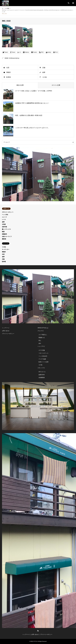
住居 (8, 68)
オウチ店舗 (42, 350)
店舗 (44, 68)
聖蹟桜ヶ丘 (42, 338)
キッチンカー (6, 249)
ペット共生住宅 (43, 356)
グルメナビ (41, 331)
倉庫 (44, 72)
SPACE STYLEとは (43, 328)
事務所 (9, 72)
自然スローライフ (7, 237)
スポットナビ (41, 368)
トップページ (6, 328)
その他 (44, 77)
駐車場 (9, 77)
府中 (40, 343)
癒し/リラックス (6, 229)
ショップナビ (41, 346)
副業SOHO (42, 375)
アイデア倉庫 (42, 359)
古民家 (4, 224)
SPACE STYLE (34, 641)
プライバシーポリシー (8, 334)
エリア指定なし (43, 335)
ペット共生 (5, 215)
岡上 (40, 341)
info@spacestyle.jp (14, 58)
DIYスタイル (42, 372)
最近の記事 (20, 85)
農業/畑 (4, 239)
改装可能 (4, 227)
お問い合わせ (6, 331)
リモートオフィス (43, 353)
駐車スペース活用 (43, 362)
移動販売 (4, 234)
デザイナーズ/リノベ (8, 212)
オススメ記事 (56, 85)
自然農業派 (42, 378)
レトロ (4, 219)
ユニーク (4, 217)
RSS (38, 631)
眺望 (3, 232)
